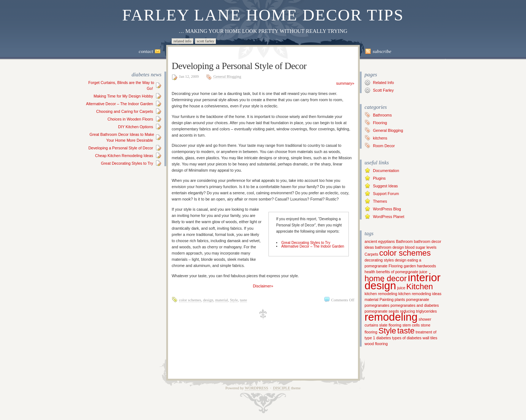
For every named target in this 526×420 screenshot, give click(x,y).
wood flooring (376, 344)
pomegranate (418, 299)
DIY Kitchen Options (136, 127)
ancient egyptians (380, 241)
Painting (387, 299)
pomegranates (377, 305)
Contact (146, 51)
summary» (345, 83)
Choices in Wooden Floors (130, 119)
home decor (386, 278)
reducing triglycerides (418, 311)
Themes (380, 201)
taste (244, 300)
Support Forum (386, 194)
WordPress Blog (387, 209)
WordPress (256, 388)
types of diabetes (407, 338)
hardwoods (426, 266)
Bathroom (404, 241)
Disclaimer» (263, 286)
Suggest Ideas (385, 186)
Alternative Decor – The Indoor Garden (120, 104)
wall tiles (430, 338)
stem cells (411, 325)
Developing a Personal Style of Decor (121, 148)
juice (401, 288)
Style (234, 300)
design (208, 300)
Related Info (182, 41)
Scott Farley (206, 41)
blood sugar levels (421, 247)
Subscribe (382, 51)
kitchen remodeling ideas (420, 294)
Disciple (281, 388)
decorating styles (379, 260)
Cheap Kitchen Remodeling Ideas (124, 156)
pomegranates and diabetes (415, 305)
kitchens (380, 138)
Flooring (380, 123)
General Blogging (227, 77)
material (222, 300)
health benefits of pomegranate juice (396, 272)
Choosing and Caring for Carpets (125, 111)
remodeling (391, 317)
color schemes (190, 300)
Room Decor (384, 146)
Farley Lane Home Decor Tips (263, 15)
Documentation (386, 171)
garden (410, 266)
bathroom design (389, 247)
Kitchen (420, 287)
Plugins (379, 178)
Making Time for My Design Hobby (123, 96)
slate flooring (390, 325)
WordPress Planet (389, 217)
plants (400, 299)
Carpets (371, 254)
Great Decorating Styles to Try (127, 163)
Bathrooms (382, 115)
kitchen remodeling (381, 294)
